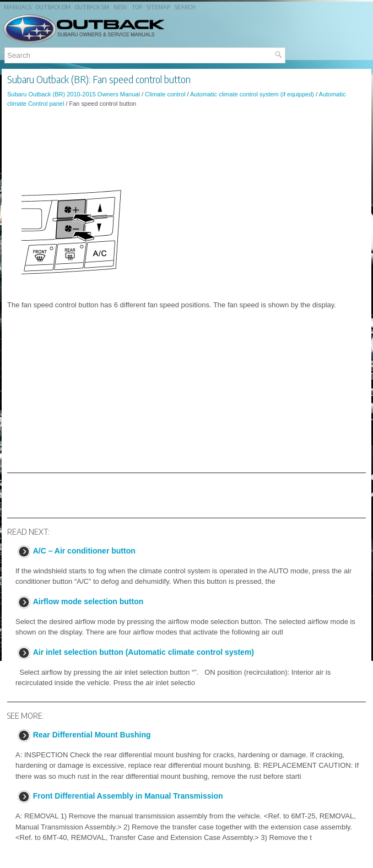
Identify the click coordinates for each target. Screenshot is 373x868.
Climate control (165, 94)
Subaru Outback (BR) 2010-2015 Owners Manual (74, 94)
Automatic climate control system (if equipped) (252, 94)
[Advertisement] (186, 146)
